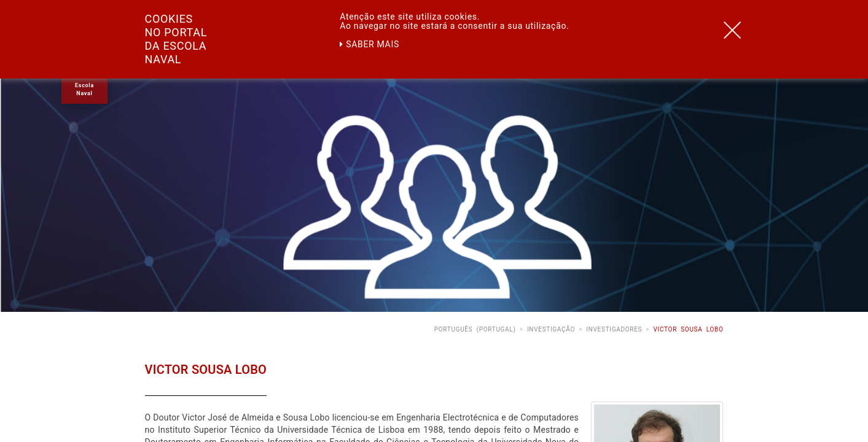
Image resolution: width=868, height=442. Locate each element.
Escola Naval (84, 89)
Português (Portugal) (475, 329)
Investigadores (614, 329)
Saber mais (369, 44)
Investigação (551, 329)
